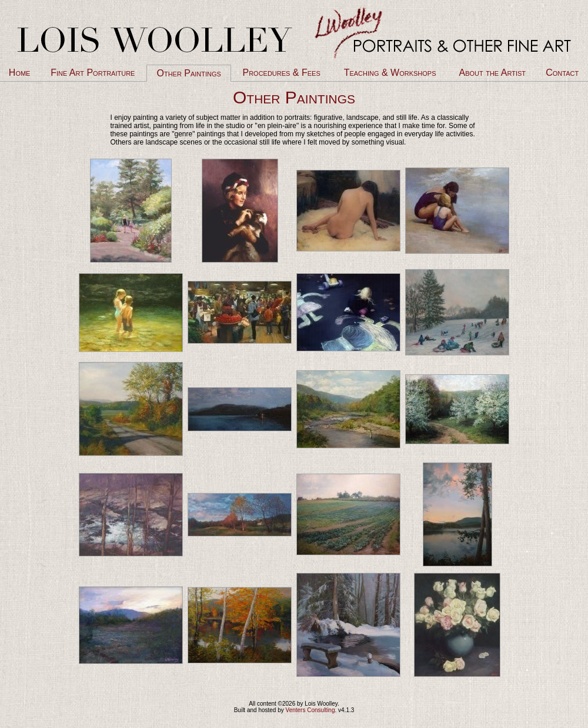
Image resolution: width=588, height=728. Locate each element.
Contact (562, 73)
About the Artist (492, 73)
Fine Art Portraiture (93, 73)
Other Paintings (188, 73)
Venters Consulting (310, 710)
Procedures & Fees (281, 73)
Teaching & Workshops (390, 73)
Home (20, 73)
